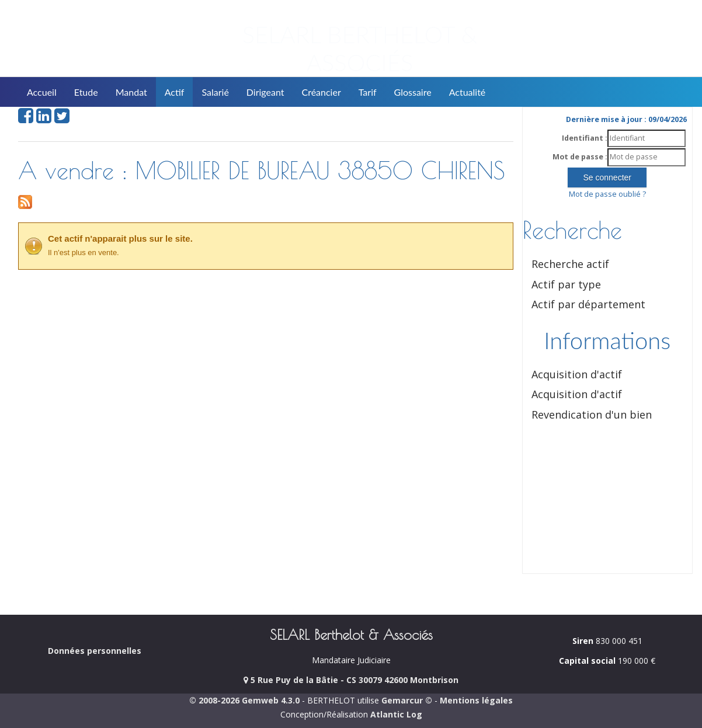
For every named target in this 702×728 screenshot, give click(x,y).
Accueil (42, 92)
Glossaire (413, 92)
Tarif (368, 92)
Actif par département (588, 304)
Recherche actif (570, 264)
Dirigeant (265, 92)
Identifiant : (585, 138)
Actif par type (566, 284)
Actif (175, 92)
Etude (86, 92)
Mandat (131, 92)
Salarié (215, 92)
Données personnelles (95, 651)
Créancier (322, 92)
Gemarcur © (407, 700)
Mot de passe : (580, 157)
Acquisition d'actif (577, 374)
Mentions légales (476, 700)
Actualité (468, 92)
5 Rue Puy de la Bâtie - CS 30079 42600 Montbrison (351, 680)
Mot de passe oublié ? (607, 194)
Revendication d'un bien (592, 414)
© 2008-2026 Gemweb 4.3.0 (244, 700)
